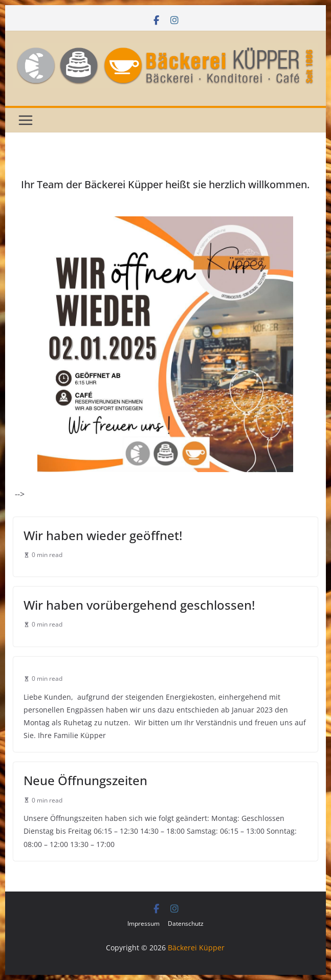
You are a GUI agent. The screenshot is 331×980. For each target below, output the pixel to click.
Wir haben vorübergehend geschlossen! (139, 605)
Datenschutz (186, 923)
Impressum (144, 923)
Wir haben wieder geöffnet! (103, 535)
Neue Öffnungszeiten (85, 780)
